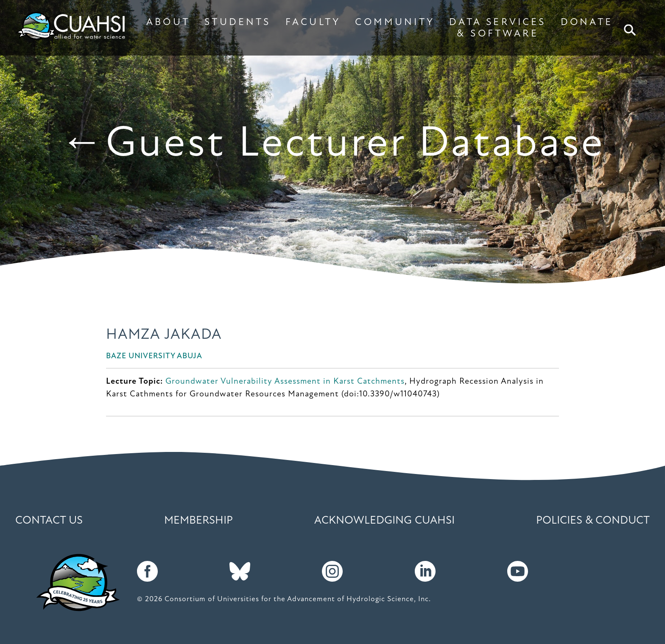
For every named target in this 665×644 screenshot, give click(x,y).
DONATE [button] (587, 22)
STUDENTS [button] (237, 22)
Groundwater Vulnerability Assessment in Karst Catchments (285, 382)
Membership (198, 521)
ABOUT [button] (168, 22)
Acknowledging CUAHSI (384, 521)
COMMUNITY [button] (395, 22)
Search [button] (631, 30)
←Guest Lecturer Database (332, 145)
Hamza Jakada (164, 335)
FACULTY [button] (313, 22)
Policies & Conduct (593, 521)
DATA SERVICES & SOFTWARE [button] (497, 28)
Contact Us (49, 521)
